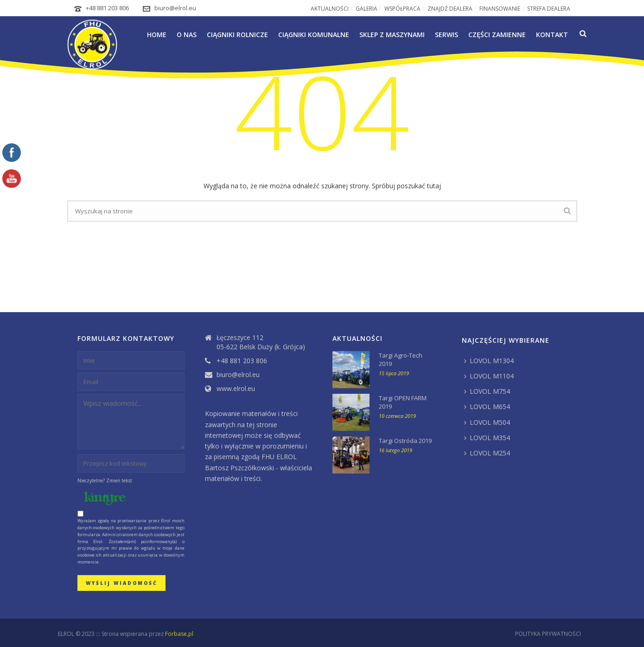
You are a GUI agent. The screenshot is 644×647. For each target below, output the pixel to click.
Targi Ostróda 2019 (405, 441)
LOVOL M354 (487, 438)
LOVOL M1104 (489, 376)
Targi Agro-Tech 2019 (401, 359)
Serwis (446, 35)
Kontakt (552, 35)
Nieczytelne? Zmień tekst (105, 480)
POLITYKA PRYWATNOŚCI (548, 634)
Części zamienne (497, 35)
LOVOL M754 (487, 391)
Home (157, 35)
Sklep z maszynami (392, 35)
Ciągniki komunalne (314, 35)
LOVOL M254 (487, 453)
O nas (187, 35)
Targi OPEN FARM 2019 (403, 402)
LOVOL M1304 (489, 361)
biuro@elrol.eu (175, 8)
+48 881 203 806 (107, 8)
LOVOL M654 (487, 407)
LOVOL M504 (487, 422)
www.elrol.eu (236, 389)
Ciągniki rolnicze (237, 35)
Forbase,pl (179, 634)
